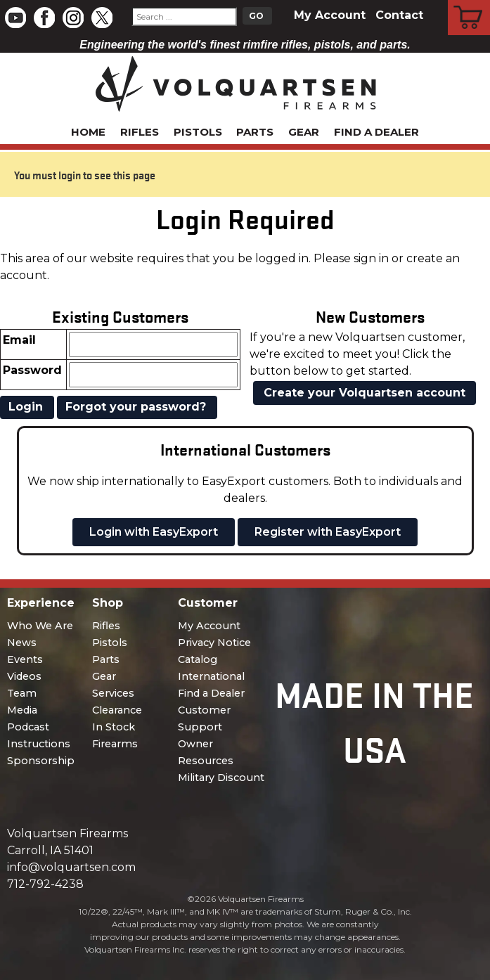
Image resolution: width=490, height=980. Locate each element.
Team (22, 693)
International (211, 676)
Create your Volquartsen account (365, 393)
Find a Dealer (376, 132)
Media (22, 710)
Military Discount (221, 778)
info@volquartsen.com (71, 867)
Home (88, 132)
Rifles (140, 132)
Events (25, 659)
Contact (399, 15)
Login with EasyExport (154, 532)
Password (32, 370)
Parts (255, 132)
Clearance (117, 710)
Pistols (198, 132)
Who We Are (40, 626)
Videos (24, 676)
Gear (304, 132)
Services (113, 693)
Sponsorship (41, 761)
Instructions (39, 744)
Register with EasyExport (328, 532)
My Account (330, 15)
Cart (469, 2)
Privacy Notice (214, 643)
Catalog (198, 659)
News (22, 643)
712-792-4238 (45, 884)
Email (19, 340)
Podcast (28, 727)
